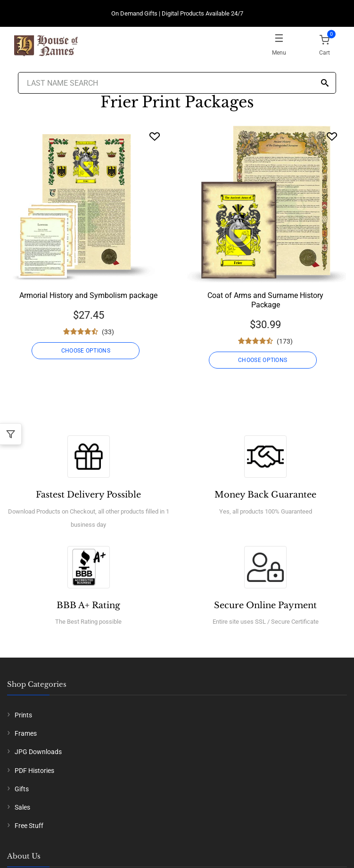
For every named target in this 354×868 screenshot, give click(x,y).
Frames (26, 733)
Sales (22, 807)
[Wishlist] (155, 136)
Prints (23, 715)
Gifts (22, 789)
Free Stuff (29, 826)
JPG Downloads (38, 752)
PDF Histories (34, 771)
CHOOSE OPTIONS (86, 351)
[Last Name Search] (177, 83)
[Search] (325, 84)
